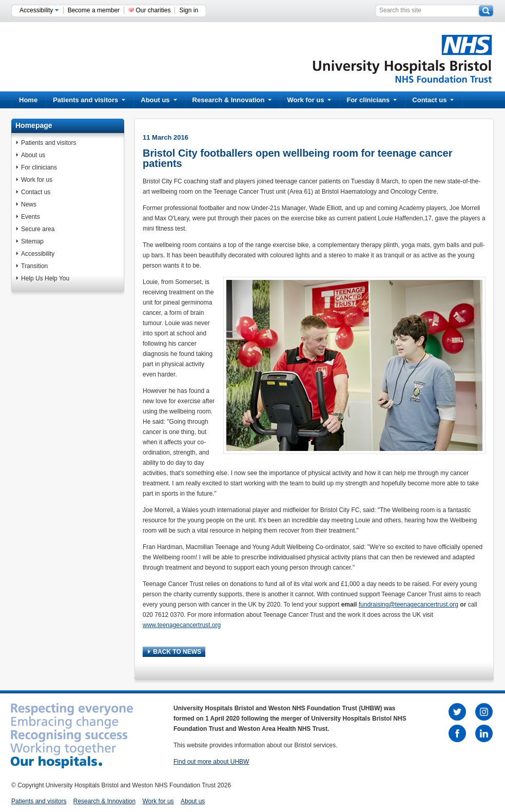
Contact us (433, 100)
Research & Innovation (232, 100)
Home (28, 100)
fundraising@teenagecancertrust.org (409, 605)
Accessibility (39, 10)
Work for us (309, 100)
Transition (34, 266)
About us (159, 100)
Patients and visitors (89, 100)
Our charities (153, 10)
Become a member (94, 10)
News (29, 204)
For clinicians (372, 100)
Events (31, 217)
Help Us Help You (45, 278)
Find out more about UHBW (211, 762)
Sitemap (32, 241)
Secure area (38, 229)
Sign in (189, 10)
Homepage (34, 125)
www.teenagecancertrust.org (182, 625)
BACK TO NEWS (174, 652)
